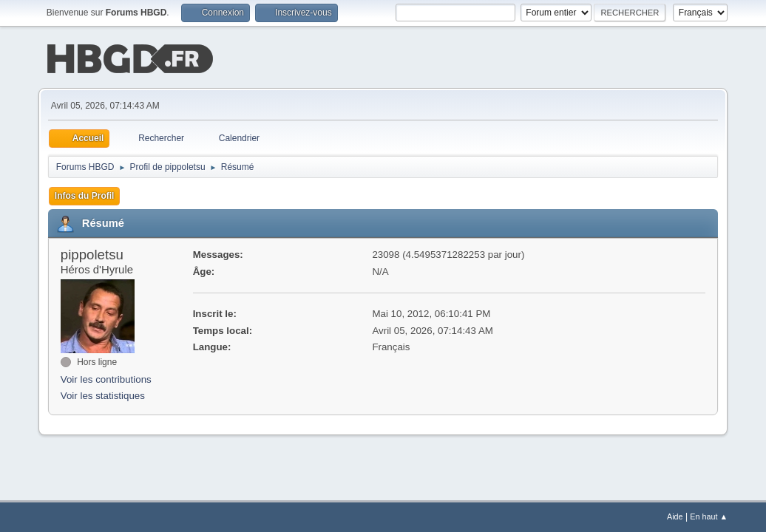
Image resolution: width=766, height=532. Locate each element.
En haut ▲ (709, 516)
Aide (675, 516)
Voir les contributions (106, 378)
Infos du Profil (85, 194)
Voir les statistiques (103, 395)
